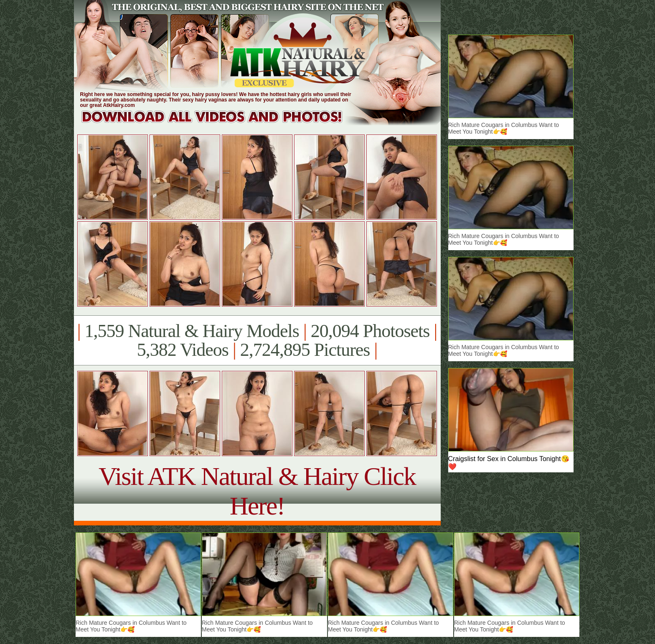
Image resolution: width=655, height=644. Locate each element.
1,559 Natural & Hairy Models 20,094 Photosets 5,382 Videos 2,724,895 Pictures (257, 340)
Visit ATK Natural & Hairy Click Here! (257, 491)
